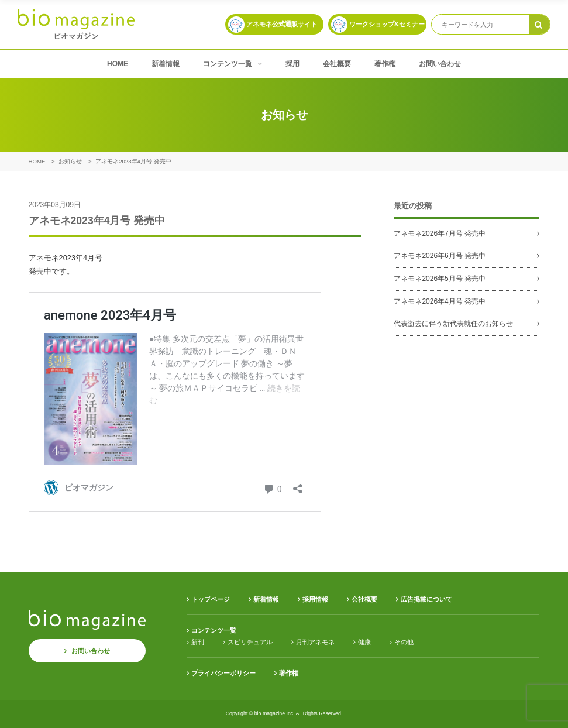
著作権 (385, 64)
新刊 (198, 642)
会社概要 (337, 64)
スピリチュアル (250, 642)
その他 (404, 642)
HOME (118, 64)
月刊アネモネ (315, 642)
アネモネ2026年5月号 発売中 (440, 279)
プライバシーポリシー (223, 673)
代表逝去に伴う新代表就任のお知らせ (453, 324)
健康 (364, 642)
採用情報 (315, 599)
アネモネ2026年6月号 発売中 (440, 256)
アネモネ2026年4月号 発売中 (440, 301)
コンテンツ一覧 (233, 64)
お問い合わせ (440, 64)
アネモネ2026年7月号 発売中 (440, 233)
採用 (292, 64)
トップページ (211, 599)
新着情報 (166, 64)
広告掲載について (426, 599)
